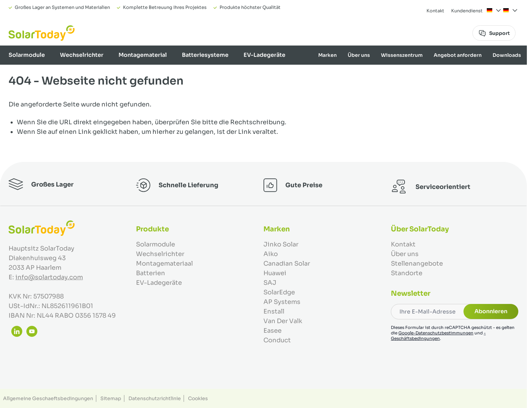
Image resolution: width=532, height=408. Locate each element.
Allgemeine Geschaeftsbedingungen (48, 398)
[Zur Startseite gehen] (42, 33)
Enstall (274, 311)
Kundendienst (467, 11)
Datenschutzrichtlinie (155, 398)
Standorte (407, 273)
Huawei (275, 273)
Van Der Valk (283, 321)
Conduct (277, 340)
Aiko (271, 254)
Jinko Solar (281, 244)
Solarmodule (27, 55)
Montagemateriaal (164, 264)
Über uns (359, 55)
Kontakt (435, 11)
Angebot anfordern (458, 55)
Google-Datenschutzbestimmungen (436, 333)
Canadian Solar (287, 264)
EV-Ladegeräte (264, 55)
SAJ (270, 283)
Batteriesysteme (205, 55)
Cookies (198, 398)
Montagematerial (143, 55)
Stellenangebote (417, 264)
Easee (273, 331)
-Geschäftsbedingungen (438, 336)
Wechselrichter (82, 55)
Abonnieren (491, 311)
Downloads (507, 55)
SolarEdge (279, 292)
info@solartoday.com (49, 277)
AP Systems (282, 302)
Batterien (151, 273)
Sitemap (111, 398)
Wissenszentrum (402, 55)
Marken (327, 55)
